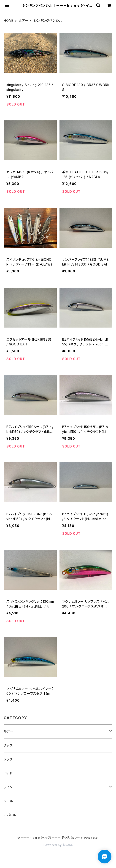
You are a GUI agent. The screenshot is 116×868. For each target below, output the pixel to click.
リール (8, 801)
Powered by (58, 845)
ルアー (24, 20)
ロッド (8, 773)
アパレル (10, 815)
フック (8, 759)
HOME (9, 20)
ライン (8, 787)
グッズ (8, 745)
